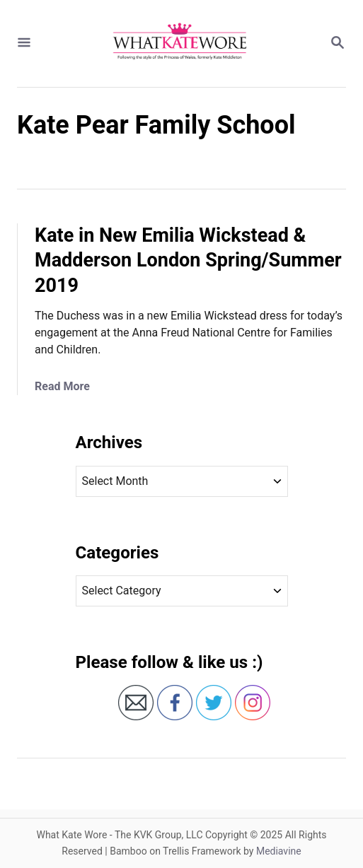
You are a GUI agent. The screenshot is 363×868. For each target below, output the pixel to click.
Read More (62, 386)
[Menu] (24, 43)
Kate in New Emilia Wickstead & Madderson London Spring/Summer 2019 (188, 261)
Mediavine (279, 851)
